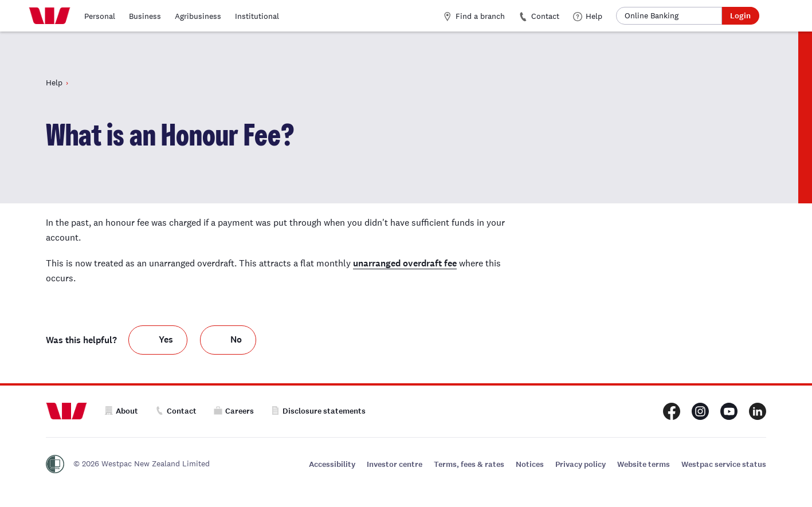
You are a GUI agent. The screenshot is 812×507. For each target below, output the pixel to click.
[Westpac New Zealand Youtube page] (729, 411)
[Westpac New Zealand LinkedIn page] (758, 411)
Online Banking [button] (652, 15)
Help (588, 16)
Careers (234, 411)
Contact (539, 16)
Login (740, 16)
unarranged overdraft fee (405, 263)
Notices (530, 464)
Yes (166, 339)
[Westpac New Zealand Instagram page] (700, 411)
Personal (100, 16)
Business (145, 16)
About (121, 411)
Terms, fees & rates (469, 464)
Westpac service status (724, 464)
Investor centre (395, 464)
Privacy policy (580, 464)
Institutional (257, 16)
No (236, 339)
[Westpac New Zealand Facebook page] (672, 411)
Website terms (644, 464)
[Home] (50, 16)
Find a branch (474, 16)
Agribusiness (198, 16)
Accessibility (332, 464)
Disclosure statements (318, 411)
